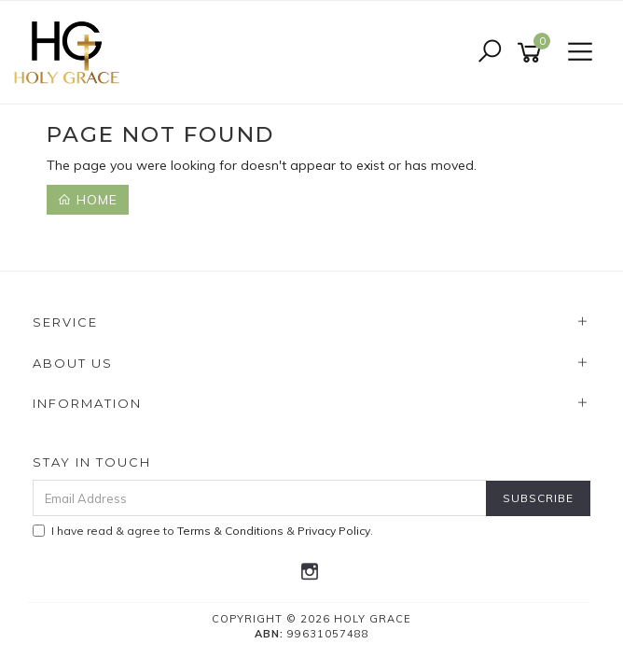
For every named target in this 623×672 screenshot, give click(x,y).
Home (88, 200)
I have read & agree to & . (203, 531)
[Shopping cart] (533, 53)
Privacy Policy (334, 531)
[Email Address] (260, 498)
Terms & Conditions (230, 531)
